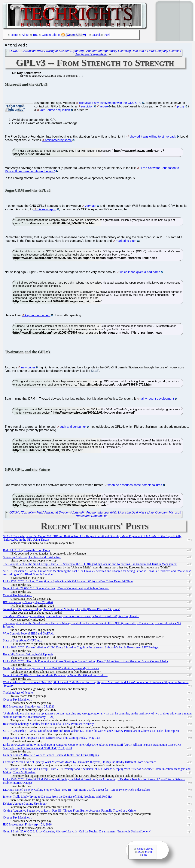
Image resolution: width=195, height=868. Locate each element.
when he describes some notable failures (135, 486)
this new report (46, 210)
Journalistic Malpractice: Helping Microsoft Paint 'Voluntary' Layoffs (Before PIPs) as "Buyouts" (61, 610)
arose (104, 107)
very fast (90, 207)
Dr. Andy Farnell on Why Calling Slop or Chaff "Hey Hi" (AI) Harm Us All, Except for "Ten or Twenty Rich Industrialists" (77, 791)
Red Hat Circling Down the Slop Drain (26, 551)
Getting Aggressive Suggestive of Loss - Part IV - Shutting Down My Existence (51, 669)
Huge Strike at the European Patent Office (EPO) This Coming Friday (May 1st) (51, 739)
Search (97, 35)
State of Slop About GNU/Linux (22, 641)
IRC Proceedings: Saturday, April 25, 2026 (29, 707)
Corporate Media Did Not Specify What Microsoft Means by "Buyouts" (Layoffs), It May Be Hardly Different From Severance (80, 763)
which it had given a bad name (140, 273)
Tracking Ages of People (18, 693)
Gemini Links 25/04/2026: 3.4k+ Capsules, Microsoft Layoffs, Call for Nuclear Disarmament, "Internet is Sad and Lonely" (77, 832)
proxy (181, 107)
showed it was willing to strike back (153, 137)
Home (14, 35)
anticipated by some (58, 141)
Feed (107, 35)
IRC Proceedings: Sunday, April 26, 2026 (28, 603)
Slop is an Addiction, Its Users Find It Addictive (32, 558)
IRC (36, 35)
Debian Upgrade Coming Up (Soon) (25, 804)
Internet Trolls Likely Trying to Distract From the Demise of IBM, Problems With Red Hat (58, 798)
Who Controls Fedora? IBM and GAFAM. (29, 634)
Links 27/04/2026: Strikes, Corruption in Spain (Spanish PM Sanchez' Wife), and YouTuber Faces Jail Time (68, 582)
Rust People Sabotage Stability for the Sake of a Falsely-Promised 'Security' (49, 725)
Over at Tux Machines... (18, 596)
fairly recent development (157, 400)
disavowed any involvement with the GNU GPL (110, 104)
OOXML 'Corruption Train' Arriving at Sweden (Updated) (47, 52)
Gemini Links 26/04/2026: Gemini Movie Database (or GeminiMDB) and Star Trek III (55, 676)
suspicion (87, 107)
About (26, 35)
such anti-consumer (73, 428)
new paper (28, 368)
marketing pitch (126, 242)
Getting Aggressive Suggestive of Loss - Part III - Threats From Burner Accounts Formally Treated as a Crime (69, 811)
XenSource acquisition (55, 111)
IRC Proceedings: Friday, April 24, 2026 (27, 825)
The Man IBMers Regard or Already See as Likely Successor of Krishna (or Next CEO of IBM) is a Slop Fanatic (71, 617)
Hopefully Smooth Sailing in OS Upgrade (28, 655)
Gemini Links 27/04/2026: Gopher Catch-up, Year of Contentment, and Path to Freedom (56, 589)
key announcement (38, 316)
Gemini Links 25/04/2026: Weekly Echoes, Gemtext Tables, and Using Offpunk (51, 756)
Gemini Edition (51, 35)
